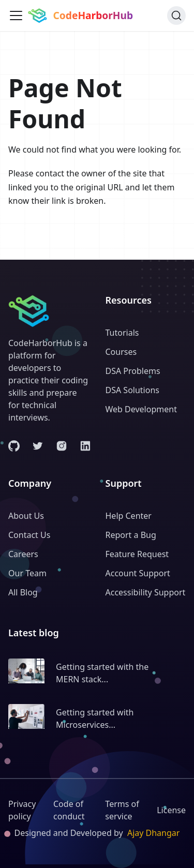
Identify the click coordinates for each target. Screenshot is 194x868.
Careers (23, 554)
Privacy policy (22, 810)
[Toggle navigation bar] (16, 16)
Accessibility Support (146, 592)
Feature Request (137, 554)
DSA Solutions (132, 390)
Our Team (27, 573)
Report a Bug (131, 535)
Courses (121, 352)
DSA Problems (133, 371)
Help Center (129, 516)
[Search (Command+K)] (176, 16)
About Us (26, 516)
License (171, 810)
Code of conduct (69, 810)
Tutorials (122, 333)
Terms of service (122, 810)
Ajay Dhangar (154, 833)
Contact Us (29, 535)
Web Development (141, 409)
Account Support (138, 573)
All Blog (23, 592)
